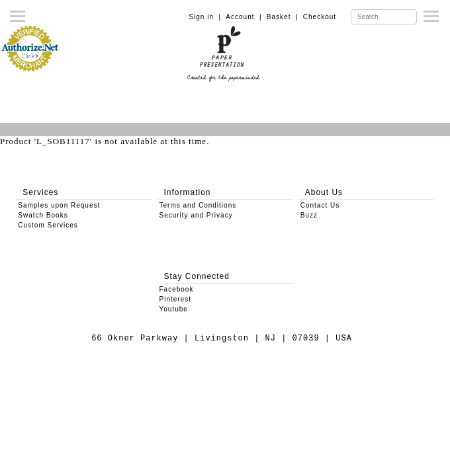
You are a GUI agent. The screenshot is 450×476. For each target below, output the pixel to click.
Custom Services (48, 225)
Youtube (174, 309)
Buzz (309, 215)
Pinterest (175, 299)
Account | (244, 17)
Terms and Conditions (198, 205)
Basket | (283, 17)
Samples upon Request (59, 205)
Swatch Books (43, 215)
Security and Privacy (196, 215)
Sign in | (205, 17)
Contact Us (320, 205)
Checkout (320, 17)
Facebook (177, 289)
